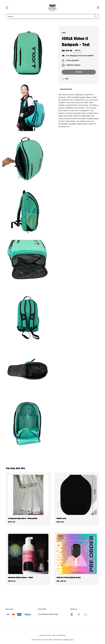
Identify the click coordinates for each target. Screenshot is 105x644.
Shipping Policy (69, 640)
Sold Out (79, 72)
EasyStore (62, 635)
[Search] (95, 16)
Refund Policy (58, 640)
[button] (7, 8)
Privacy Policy (48, 640)
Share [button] (65, 79)
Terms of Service (37, 640)
